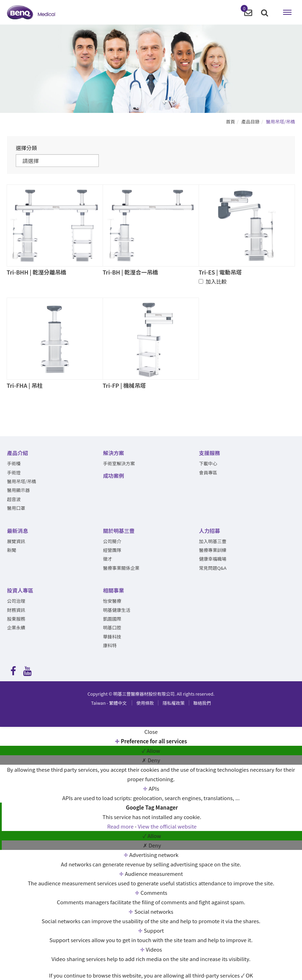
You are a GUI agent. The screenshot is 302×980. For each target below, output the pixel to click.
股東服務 (16, 619)
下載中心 (208, 464)
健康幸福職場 (213, 559)
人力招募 (210, 531)
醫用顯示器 (18, 490)
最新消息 (18, 531)
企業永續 (16, 628)
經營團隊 (112, 550)
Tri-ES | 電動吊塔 (220, 272)
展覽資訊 (16, 541)
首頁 (231, 121)
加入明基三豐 (213, 541)
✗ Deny (151, 760)
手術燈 (14, 472)
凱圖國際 (112, 619)
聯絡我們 (202, 703)
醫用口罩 (16, 508)
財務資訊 (16, 610)
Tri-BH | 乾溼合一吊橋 (130, 272)
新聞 (12, 550)
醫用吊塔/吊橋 (280, 121)
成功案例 (114, 476)
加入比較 (213, 282)
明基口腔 (112, 628)
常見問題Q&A (213, 568)
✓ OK (247, 975)
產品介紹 (18, 453)
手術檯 (14, 464)
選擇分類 (26, 148)
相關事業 (114, 591)
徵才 (108, 559)
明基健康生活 (117, 610)
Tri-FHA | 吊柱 (25, 386)
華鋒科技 (112, 637)
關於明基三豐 (119, 531)
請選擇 (32, 161)
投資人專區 (20, 591)
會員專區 (208, 472)
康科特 (110, 646)
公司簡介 (112, 541)
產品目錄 (250, 121)
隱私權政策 (174, 703)
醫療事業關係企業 (121, 568)
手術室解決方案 (119, 464)
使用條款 (145, 703)
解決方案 (114, 453)
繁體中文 (109, 703)
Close (151, 732)
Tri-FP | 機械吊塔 (124, 386)
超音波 (14, 499)
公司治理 (16, 601)
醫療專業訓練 (213, 550)
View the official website (167, 826)
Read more (121, 826)
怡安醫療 (112, 601)
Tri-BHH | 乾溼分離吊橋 (36, 272)
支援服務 (210, 453)
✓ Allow (151, 751)
